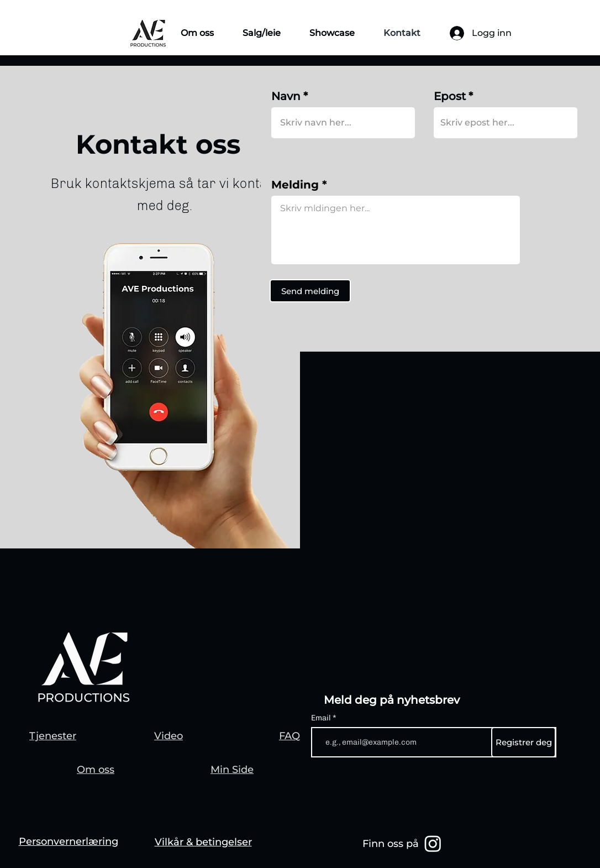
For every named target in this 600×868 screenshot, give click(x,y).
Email (322, 718)
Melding (295, 185)
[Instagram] (433, 843)
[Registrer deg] (523, 742)
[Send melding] (310, 291)
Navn (286, 96)
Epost (450, 96)
